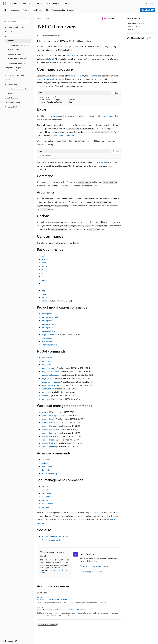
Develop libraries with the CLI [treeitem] (18, 59)
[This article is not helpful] (150, 38)
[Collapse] (30, 17)
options (54, 79)
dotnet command (67, 135)
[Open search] (146, 3)
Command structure (136, 23)
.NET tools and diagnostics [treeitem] (15, 27)
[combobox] (17, 22)
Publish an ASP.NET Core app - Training (52, 599)
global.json (101, 162)
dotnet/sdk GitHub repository (54, 536)
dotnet (57, 116)
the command (91, 76)
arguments (42, 79)
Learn (39, 18)
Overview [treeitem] (11, 41)
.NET (47, 18)
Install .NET (49, 59)
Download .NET (148, 10)
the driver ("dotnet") (76, 76)
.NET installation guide (51, 540)
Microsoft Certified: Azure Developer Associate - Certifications (61, 610)
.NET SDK (69, 55)
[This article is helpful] (147, 38)
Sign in (152, 3)
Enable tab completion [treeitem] (15, 54)
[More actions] (119, 19)
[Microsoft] (5, 3)
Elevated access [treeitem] (13, 50)
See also (131, 30)
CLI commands (64, 186)
